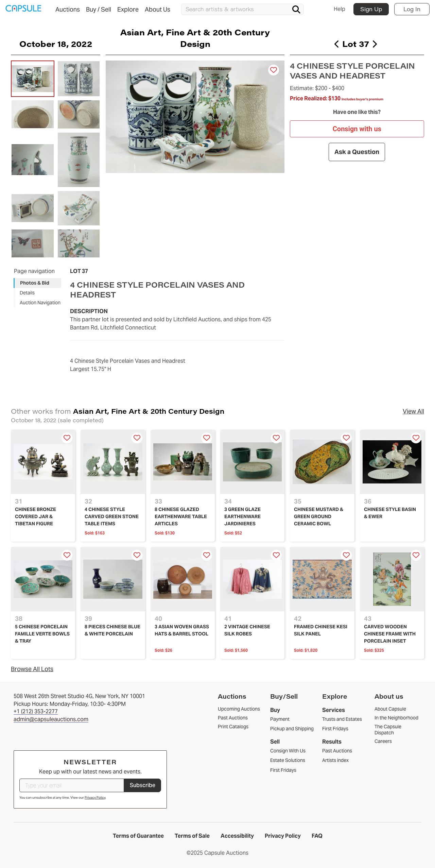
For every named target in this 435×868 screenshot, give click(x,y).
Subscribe (143, 785)
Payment (280, 719)
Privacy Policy (95, 797)
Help (340, 9)
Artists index (335, 760)
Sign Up (371, 9)
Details (27, 293)
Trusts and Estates (342, 719)
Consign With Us (288, 751)
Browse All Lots (32, 669)
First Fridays (283, 770)
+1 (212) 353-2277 (36, 711)
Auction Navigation (40, 303)
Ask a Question (357, 152)
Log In (412, 9)
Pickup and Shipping (292, 729)
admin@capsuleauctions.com (51, 719)
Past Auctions (337, 751)
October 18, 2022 (56, 44)
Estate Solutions (288, 760)
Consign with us (357, 129)
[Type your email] (72, 785)
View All (413, 411)
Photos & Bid (35, 283)
